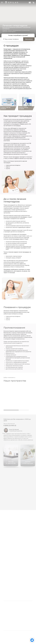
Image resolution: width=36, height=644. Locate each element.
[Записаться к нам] (30, 3)
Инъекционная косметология (21, 30)
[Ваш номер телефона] (13, 39)
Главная (5, 30)
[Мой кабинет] (33, 3)
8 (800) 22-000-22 (10, 426)
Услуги (10, 30)
